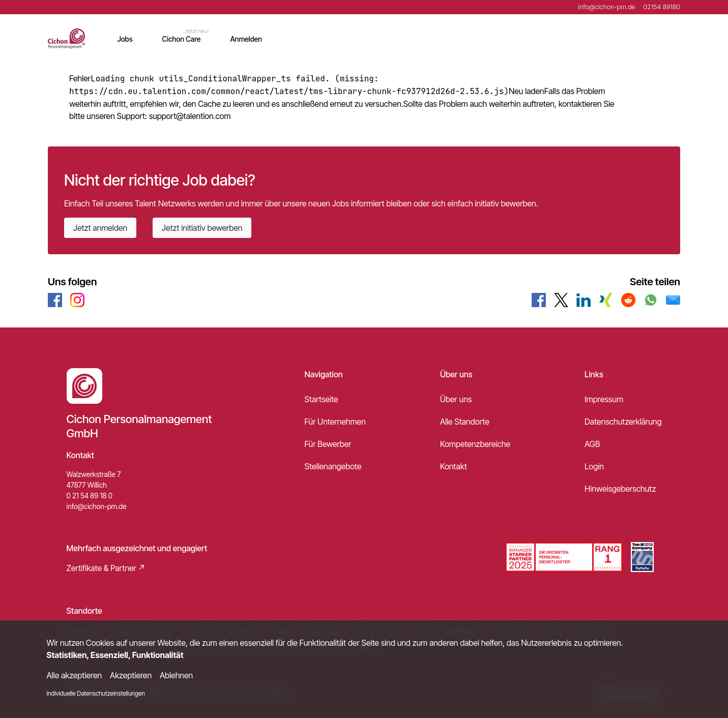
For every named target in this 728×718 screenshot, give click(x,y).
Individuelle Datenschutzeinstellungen (96, 693)
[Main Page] (66, 39)
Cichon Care (182, 39)
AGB (592, 444)
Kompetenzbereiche (475, 444)
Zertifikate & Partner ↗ (106, 568)
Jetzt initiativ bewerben (202, 228)
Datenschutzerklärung (623, 422)
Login (594, 466)
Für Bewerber (328, 444)
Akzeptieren (131, 675)
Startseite (322, 399)
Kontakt (454, 466)
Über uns (456, 399)
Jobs (125, 39)
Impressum (604, 399)
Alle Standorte (465, 422)
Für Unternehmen (335, 422)
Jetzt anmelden (100, 228)
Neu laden (527, 91)
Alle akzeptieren (75, 675)
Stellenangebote (333, 466)
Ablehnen (176, 675)
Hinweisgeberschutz (620, 489)
